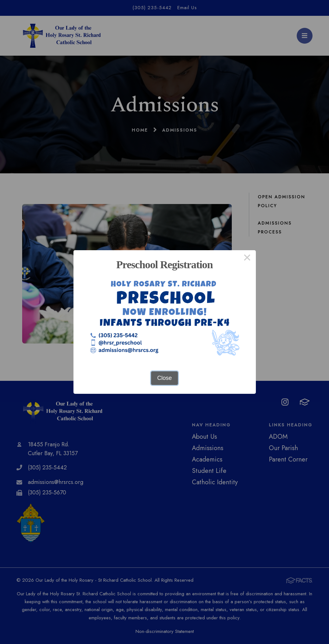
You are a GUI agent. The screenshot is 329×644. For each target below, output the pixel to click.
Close (164, 378)
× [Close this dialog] (247, 259)
